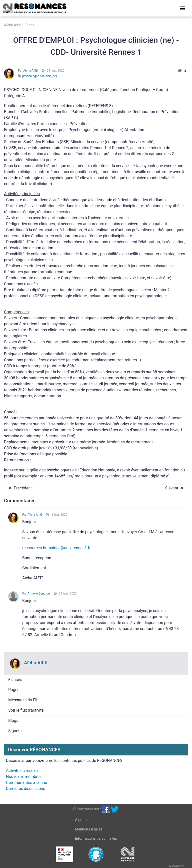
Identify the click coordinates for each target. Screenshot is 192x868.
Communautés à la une (26, 783)
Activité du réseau (22, 771)
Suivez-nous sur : (87, 809)
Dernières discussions (26, 789)
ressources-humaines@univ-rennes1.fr (56, 548)
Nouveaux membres (24, 777)
